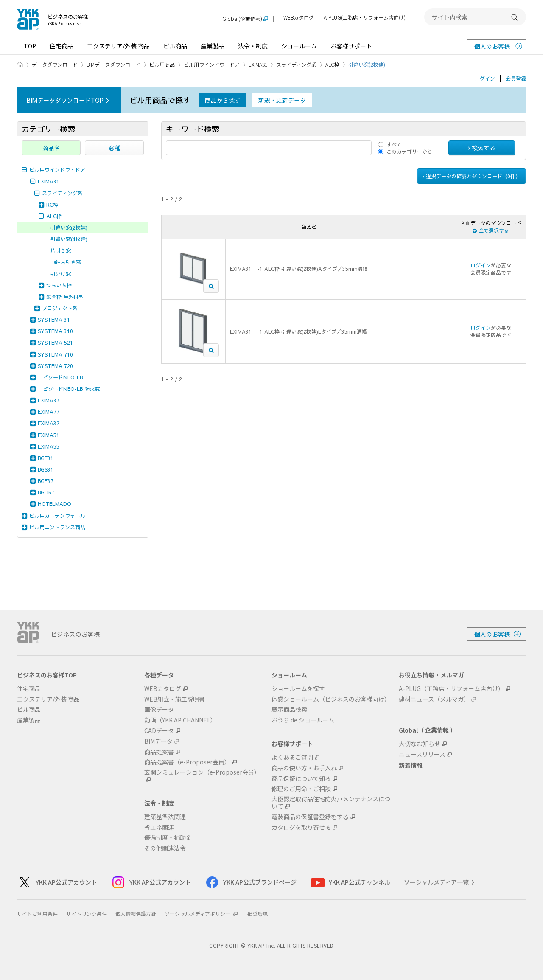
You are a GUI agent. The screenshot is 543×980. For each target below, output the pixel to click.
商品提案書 (159, 752)
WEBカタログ (299, 18)
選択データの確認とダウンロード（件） (472, 176)
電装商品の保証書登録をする (310, 817)
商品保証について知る (301, 779)
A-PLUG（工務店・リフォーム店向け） (451, 689)
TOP (30, 46)
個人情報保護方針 (136, 914)
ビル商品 (175, 46)
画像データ (159, 709)
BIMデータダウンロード (113, 64)
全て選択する (491, 230)
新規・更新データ (282, 100)
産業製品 (213, 46)
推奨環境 (258, 914)
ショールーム (299, 46)
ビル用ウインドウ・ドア (212, 64)
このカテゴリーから (409, 152)
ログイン (485, 79)
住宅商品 (62, 46)
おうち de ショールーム (303, 720)
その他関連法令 (165, 848)
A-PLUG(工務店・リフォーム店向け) (365, 18)
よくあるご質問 (292, 757)
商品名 (51, 148)
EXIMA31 (258, 64)
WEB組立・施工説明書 (175, 699)
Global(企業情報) (242, 19)
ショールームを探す (298, 689)
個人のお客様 (492, 46)
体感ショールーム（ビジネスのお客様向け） (331, 699)
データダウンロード (55, 64)
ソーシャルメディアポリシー (202, 914)
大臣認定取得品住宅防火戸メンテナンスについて (331, 803)
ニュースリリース (422, 754)
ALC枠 (332, 64)
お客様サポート (351, 46)
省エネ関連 (159, 827)
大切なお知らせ (420, 744)
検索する (482, 148)
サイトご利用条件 (37, 914)
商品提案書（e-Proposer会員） (187, 762)
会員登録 (516, 79)
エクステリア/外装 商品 (118, 46)
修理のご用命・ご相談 (301, 789)
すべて (394, 144)
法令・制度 (253, 46)
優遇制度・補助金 (168, 838)
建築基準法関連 (165, 817)
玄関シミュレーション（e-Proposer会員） (202, 772)
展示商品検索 (289, 709)
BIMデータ (158, 741)
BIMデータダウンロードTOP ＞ (69, 100)
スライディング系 (296, 64)
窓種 (115, 148)
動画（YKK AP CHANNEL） (180, 720)
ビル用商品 (162, 64)
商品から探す (223, 100)
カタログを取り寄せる (301, 827)
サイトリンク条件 (87, 914)
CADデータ (159, 731)
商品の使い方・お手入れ (304, 768)
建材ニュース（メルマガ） (434, 699)
